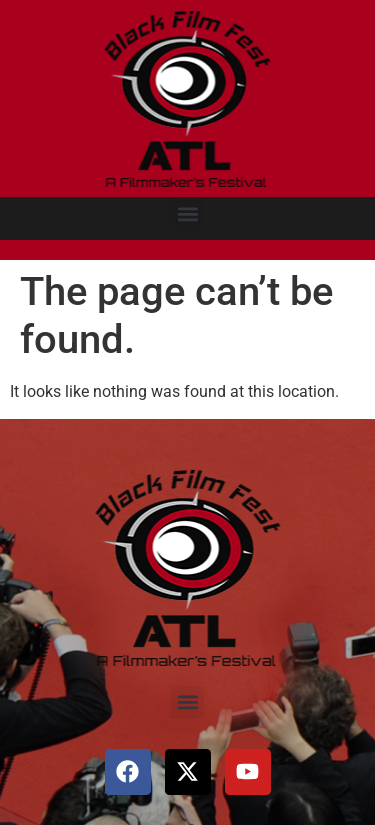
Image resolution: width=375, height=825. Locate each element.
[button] (187, 213)
